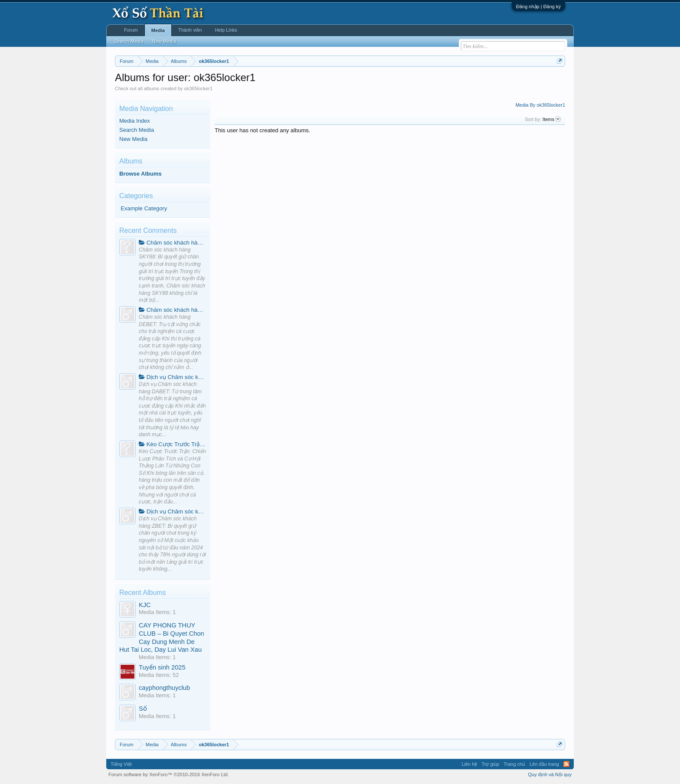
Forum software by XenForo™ (169, 774)
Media (158, 30)
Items (552, 119)
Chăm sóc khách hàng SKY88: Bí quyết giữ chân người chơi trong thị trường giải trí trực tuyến (172, 243)
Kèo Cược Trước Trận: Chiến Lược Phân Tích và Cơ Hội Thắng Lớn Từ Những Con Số (172, 444)
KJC (145, 605)
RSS (566, 764)
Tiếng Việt (121, 764)
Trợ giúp (490, 764)
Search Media (137, 130)
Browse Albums (141, 174)
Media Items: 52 (159, 675)
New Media (133, 139)
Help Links (226, 30)
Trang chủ (514, 764)
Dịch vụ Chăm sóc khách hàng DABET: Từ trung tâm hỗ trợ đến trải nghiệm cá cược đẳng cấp (172, 377)
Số (143, 709)
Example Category (144, 208)
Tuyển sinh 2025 (162, 667)
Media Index (135, 121)
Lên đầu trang (544, 764)
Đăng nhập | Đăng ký (538, 7)
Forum (131, 30)
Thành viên (190, 30)
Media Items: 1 (157, 612)
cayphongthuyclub (164, 688)
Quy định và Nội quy (550, 774)
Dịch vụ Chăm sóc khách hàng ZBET (172, 511)
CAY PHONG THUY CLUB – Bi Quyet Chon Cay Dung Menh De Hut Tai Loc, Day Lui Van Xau (162, 637)
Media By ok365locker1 (540, 105)
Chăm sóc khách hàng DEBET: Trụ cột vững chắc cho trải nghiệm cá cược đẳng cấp (172, 310)
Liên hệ (469, 764)
